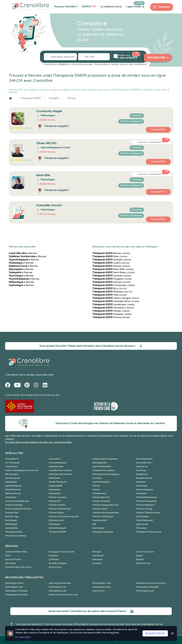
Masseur (96, 490)
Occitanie (97, 563)
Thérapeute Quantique (16, 536)
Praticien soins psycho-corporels (64, 517)
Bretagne (54, 98)
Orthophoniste (99, 493)
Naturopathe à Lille (58, 591)
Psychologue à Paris (14, 583)
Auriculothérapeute (58, 463)
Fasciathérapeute (144, 478)
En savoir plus (23, 637)
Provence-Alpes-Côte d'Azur (18, 567)
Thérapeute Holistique (103, 532)
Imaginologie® (55, 486)
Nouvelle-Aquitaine (58, 563)
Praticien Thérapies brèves (148, 513)
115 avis (28, 128)
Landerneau (113, 305)
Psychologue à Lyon (145, 591)
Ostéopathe (11, 497)
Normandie (10, 563)
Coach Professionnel (102, 467)
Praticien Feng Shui (101, 501)
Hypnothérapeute (13, 486)
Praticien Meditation (145, 505)
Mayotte (140, 559)
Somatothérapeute (57, 528)
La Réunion (54, 559)
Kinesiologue (142, 486)
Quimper (112, 260)
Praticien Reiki (12, 513)
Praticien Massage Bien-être (106, 505)
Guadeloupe (98, 556)
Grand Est (53, 556)
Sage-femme (142, 524)
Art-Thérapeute (12, 463)
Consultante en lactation (104, 470)
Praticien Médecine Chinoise (18, 509)
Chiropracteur (12, 467)
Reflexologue (11, 524)
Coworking (141, 470)
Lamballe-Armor (116, 301)
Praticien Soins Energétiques (106, 513)
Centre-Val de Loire (145, 552)
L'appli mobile (135, 7)
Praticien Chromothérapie (17, 501)
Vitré (109, 295)
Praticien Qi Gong (144, 509)
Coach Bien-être (56, 467)
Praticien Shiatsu (56, 513)
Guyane (139, 556)
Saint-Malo (113, 269)
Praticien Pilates (100, 509)
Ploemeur (112, 292)
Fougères (112, 279)
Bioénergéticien (100, 463)
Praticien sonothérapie (103, 517)
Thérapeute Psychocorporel (149, 532)
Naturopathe (55, 493)
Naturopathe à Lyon (102, 583)
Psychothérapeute (144, 520)
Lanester (112, 276)
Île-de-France (55, 567)
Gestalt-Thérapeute (58, 482)
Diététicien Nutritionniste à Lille (63, 595)
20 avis (28, 160)
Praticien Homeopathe (146, 501)
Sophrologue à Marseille (60, 583)
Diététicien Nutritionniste (60, 474)
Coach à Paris (99, 591)
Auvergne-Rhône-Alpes (16, 552)
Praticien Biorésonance (146, 497)
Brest (110, 256)
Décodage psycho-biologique (106, 474)
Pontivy (111, 317)
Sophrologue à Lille (14, 587)
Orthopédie (141, 493)
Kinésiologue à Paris (102, 587)
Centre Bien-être (144, 463)
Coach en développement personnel (22, 470)
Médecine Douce (13, 493)
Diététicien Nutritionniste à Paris (151, 583)
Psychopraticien (100, 520)
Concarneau (114, 285)
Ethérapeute (55, 478)
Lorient (111, 263)
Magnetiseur (55, 490)
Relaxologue (54, 524)
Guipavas (112, 314)
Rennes (71, 98)
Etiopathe (97, 478)
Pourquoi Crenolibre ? (66, 7)
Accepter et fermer (155, 633)
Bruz (109, 289)
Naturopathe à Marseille (147, 587)
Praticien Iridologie (14, 505)
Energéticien (142, 474)
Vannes (111, 266)
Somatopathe (11, 528)
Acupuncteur (55, 459)
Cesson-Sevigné (116, 298)
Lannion (111, 282)
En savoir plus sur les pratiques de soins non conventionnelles (38, 442)
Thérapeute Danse (14, 532)
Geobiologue (11, 482)
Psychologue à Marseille (16, 591)
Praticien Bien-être (101, 497)
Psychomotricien (56, 520)
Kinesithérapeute (13, 490)
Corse (8, 556)
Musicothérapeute (144, 490)
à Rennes (23, 253)
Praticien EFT (55, 501)
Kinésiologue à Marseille (16, 595)
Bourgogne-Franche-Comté (61, 552)
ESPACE (89, 7)
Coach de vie (142, 467)
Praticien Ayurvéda (57, 497)
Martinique (98, 559)
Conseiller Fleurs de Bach (60, 470)
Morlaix (111, 311)
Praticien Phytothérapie (60, 509)
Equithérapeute (12, 478)
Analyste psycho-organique (105, 459)
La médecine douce (111, 7)
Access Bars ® (12, 459)
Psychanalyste (142, 517)
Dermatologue (12, 474)
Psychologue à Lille (57, 587)
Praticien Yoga (12, 517)
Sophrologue (98, 528)
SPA (94, 524)
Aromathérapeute (144, 459)
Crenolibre (11, 375)
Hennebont (113, 308)
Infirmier (96, 486)
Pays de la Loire (143, 563)
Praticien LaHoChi (57, 505)
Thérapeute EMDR (31, 98)
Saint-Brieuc (114, 273)
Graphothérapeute (101, 482)
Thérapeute (141, 528)
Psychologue (11, 520)
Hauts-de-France (13, 559)
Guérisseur (141, 482)
